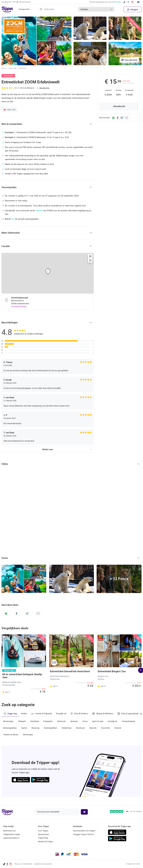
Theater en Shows (11, 736)
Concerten (108, 728)
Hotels (24, 714)
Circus (87, 721)
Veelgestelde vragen (12, 834)
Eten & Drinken (79, 714)
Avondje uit (61, 714)
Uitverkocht (119, 106)
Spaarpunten (44, 834)
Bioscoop (36, 728)
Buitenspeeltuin (52, 728)
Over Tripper (43, 831)
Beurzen (95, 728)
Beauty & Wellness (103, 714)
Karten (25, 728)
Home (4, 68)
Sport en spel (100, 721)
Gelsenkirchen (45, 88)
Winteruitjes (28, 736)
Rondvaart (82, 728)
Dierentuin (23, 68)
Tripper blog (43, 838)
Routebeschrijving (19, 306)
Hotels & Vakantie (42, 713)
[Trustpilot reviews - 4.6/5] (126, 812)
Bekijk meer (48, 449)
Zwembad (35, 721)
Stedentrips (68, 728)
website (39, 211)
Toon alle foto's (129, 60)
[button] (5, 61)
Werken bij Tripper (46, 842)
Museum (76, 721)
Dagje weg (12, 68)
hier (13, 219)
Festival (121, 728)
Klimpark (22, 721)
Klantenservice (9, 831)
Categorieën (24, 9)
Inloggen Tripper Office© (83, 834)
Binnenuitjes (8, 721)
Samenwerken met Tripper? (85, 831)
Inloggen (133, 9)
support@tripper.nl (11, 838)
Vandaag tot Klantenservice (16, 2)
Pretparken (49, 721)
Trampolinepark (132, 721)
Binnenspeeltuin (10, 728)
